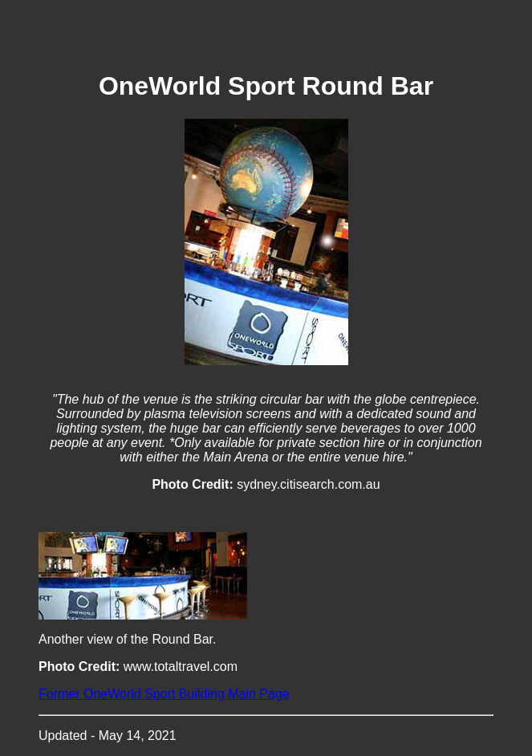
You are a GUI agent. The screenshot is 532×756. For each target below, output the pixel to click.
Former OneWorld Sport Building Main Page (164, 694)
